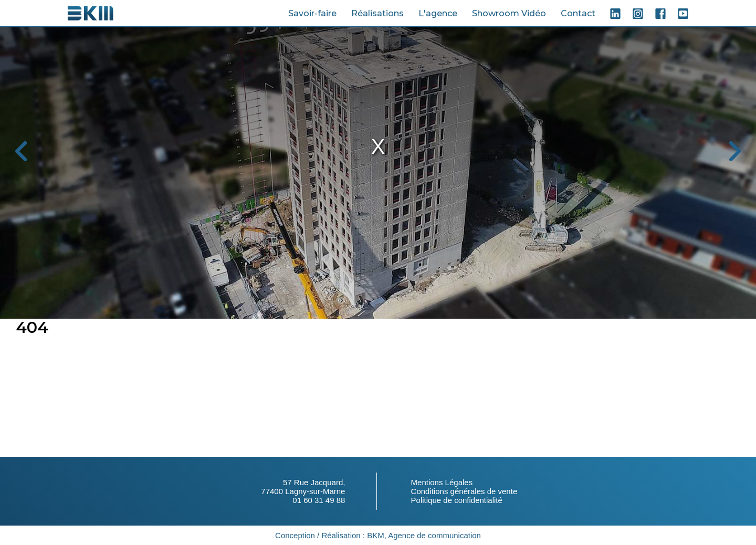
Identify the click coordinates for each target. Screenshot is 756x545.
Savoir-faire (312, 13)
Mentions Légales (442, 482)
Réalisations (377, 13)
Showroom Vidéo (509, 13)
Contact (578, 13)
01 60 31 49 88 (319, 500)
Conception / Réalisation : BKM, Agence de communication (378, 535)
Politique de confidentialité (457, 500)
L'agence (438, 13)
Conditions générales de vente (464, 491)
